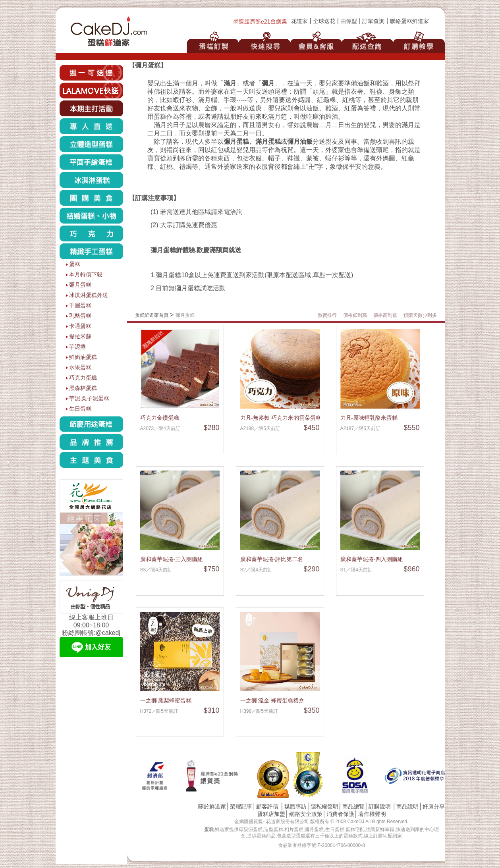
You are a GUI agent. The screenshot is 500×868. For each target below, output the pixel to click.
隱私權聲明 (324, 807)
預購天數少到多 (420, 315)
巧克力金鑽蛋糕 (160, 418)
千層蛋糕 (80, 306)
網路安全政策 (306, 814)
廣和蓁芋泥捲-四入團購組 (372, 559)
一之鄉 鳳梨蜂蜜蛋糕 (166, 701)
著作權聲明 (372, 814)
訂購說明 (380, 807)
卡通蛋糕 (80, 326)
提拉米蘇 (80, 337)
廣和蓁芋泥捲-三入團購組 (172, 559)
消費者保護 (340, 814)
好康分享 (434, 807)
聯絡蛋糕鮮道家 (409, 21)
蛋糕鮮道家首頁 (152, 315)
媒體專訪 (295, 807)
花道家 (299, 21)
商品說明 (407, 807)
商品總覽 (353, 807)
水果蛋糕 (80, 367)
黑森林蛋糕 (83, 388)
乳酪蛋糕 (80, 316)
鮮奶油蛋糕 (83, 357)
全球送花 (324, 21)
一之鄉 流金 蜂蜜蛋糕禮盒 (272, 701)
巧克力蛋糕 (83, 378)
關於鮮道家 (212, 807)
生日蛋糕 (80, 409)
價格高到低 (385, 315)
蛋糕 (75, 264)
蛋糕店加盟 (271, 814)
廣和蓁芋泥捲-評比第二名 (272, 559)
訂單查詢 (373, 21)
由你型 (349, 21)
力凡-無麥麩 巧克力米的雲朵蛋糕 (281, 418)
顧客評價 (267, 807)
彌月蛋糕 (80, 285)
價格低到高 (355, 315)
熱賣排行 (327, 315)
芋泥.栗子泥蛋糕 (89, 398)
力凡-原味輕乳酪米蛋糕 (369, 418)
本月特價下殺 (86, 275)
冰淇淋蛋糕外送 (89, 295)
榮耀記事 (241, 807)
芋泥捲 (77, 347)
